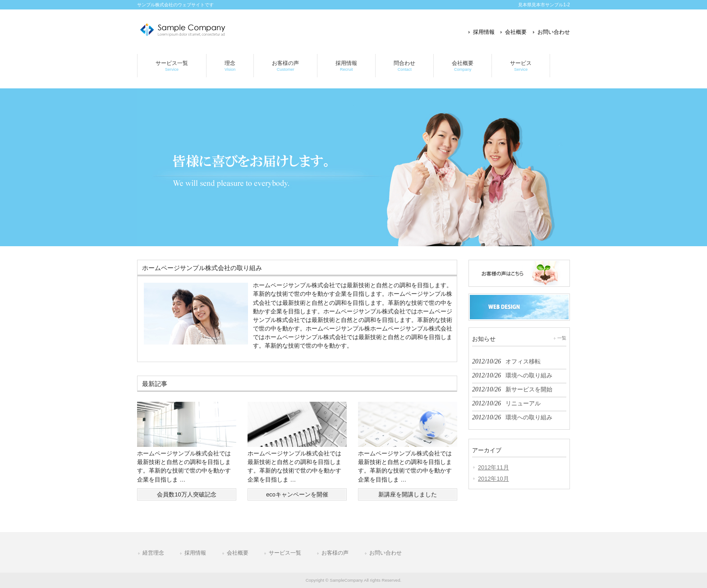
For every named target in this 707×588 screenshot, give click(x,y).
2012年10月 (494, 479)
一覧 (562, 338)
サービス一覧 (285, 553)
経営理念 (153, 553)
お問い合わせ (554, 32)
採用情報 (484, 32)
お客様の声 (335, 553)
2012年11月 (494, 467)
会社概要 (516, 32)
